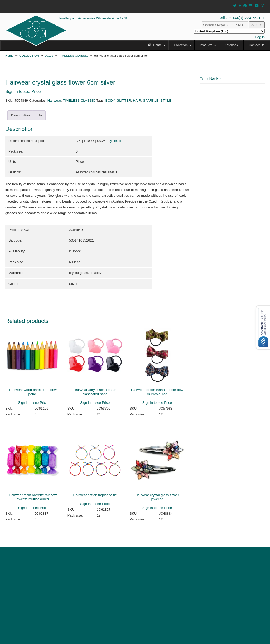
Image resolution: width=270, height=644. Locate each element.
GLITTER (124, 100)
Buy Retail (114, 141)
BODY (110, 100)
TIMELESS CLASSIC (73, 55)
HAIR (137, 100)
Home (9, 55)
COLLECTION (29, 55)
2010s (49, 55)
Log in (260, 37)
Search (257, 25)
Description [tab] (21, 115)
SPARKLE (151, 100)
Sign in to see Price (23, 92)
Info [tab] (39, 115)
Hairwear (54, 100)
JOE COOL (36, 30)
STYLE (166, 100)
